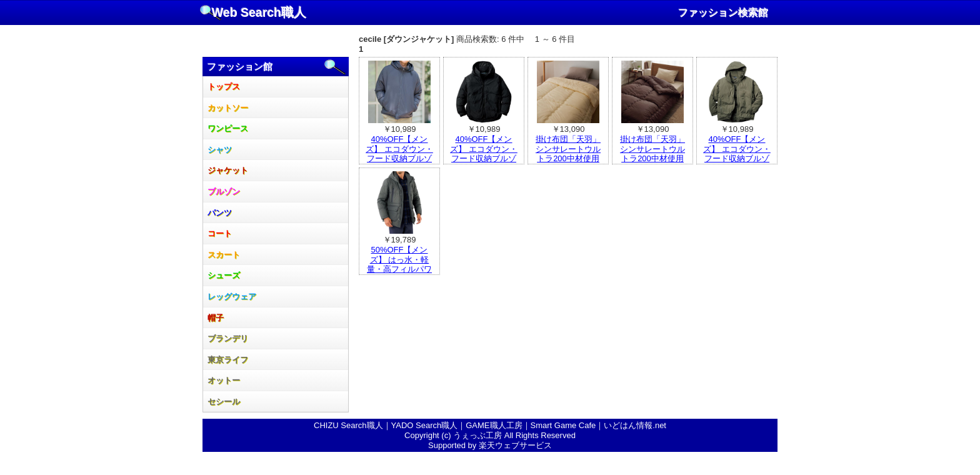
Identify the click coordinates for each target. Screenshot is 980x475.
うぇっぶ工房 (477, 435)
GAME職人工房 (494, 425)
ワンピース (228, 128)
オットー (224, 380)
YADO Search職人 (425, 425)
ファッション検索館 (723, 13)
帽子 (216, 318)
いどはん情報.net (635, 425)
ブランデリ (228, 338)
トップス (224, 87)
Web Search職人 (259, 12)
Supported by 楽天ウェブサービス (490, 445)
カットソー (228, 108)
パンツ (220, 213)
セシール (224, 402)
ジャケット (228, 170)
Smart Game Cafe (563, 425)
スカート (224, 255)
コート (220, 233)
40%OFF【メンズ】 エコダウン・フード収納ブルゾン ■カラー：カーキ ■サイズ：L (737, 158)
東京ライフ (228, 360)
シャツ (220, 150)
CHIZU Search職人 (348, 425)
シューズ (224, 275)
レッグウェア (232, 297)
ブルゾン (224, 192)
